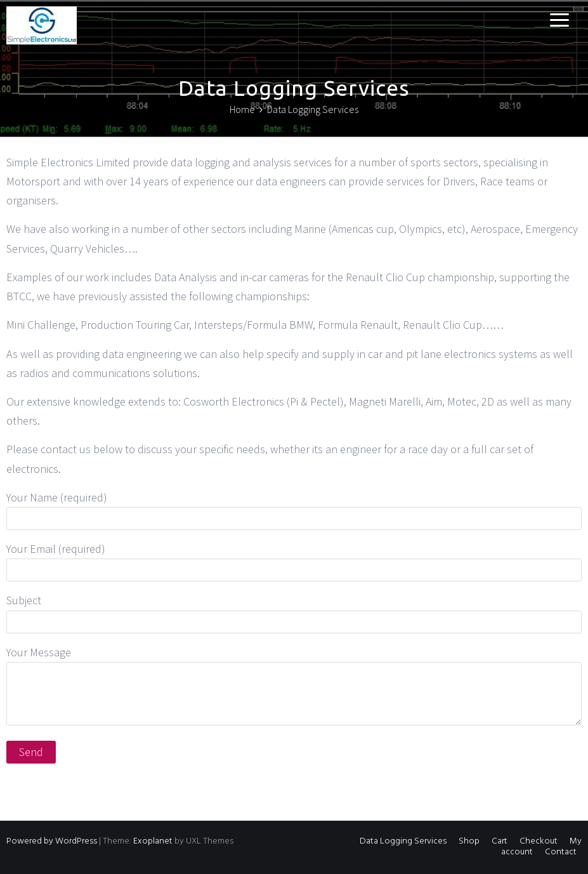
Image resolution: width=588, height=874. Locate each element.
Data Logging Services (403, 841)
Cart (500, 841)
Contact (561, 852)
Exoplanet (153, 841)
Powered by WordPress (52, 841)
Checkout (539, 841)
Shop (469, 841)
